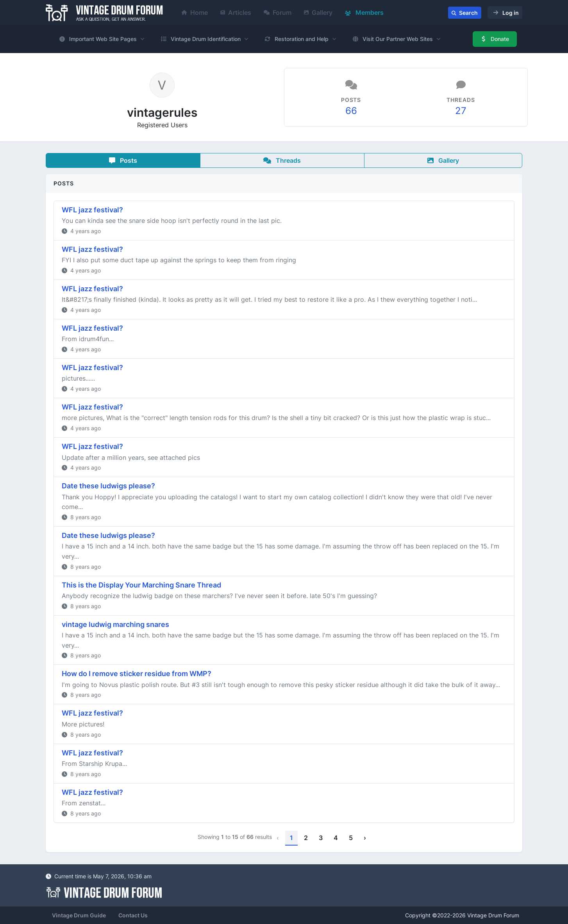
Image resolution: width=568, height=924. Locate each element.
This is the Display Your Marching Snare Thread (141, 585)
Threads (282, 160)
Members (364, 12)
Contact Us (133, 915)
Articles (236, 12)
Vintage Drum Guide (79, 915)
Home (195, 12)
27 (461, 111)
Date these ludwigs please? (108, 486)
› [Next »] (365, 838)
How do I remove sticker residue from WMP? (137, 674)
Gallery (318, 12)
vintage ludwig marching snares (115, 624)
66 (351, 111)
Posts (123, 160)
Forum (278, 12)
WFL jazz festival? (92, 210)
